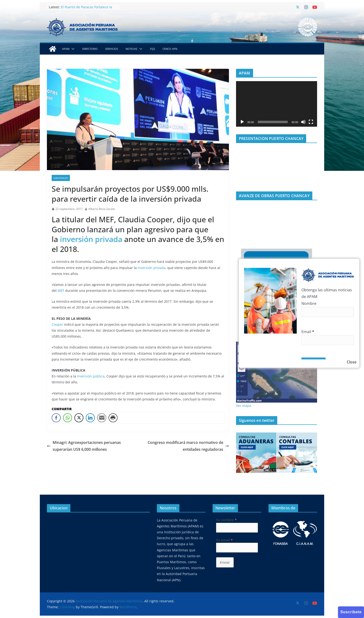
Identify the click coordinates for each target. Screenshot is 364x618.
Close (352, 362)
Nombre (309, 303)
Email (308, 332)
